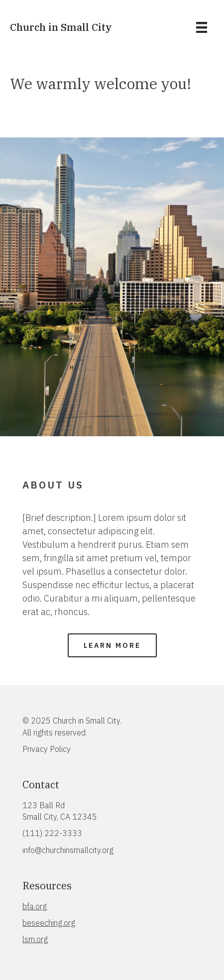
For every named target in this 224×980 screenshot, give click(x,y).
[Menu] (202, 27)
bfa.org (35, 906)
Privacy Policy (47, 749)
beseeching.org (49, 923)
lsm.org (35, 939)
